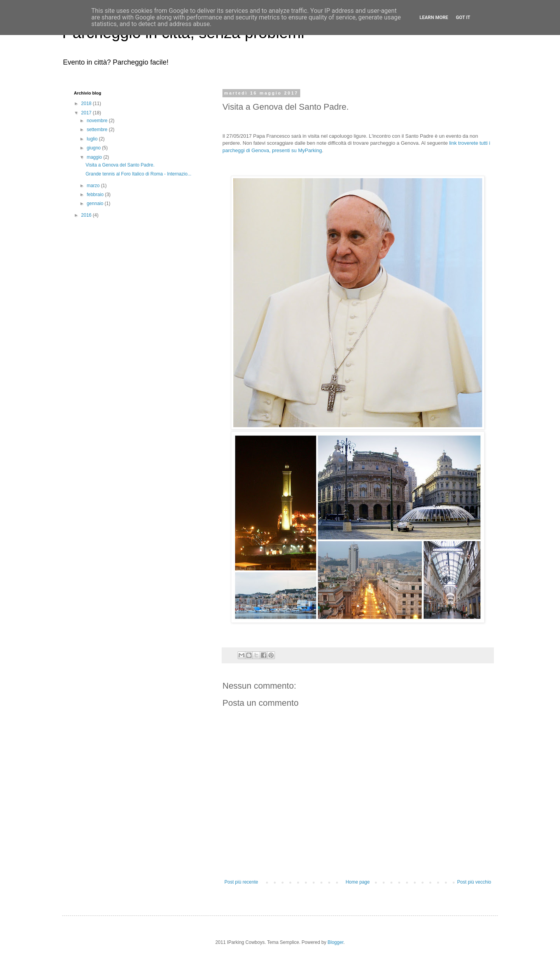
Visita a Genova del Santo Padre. (120, 165)
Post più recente (241, 882)
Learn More (434, 18)
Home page (358, 882)
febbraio (96, 195)
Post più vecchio (474, 882)
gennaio (96, 203)
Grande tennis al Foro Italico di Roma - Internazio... (138, 174)
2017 (87, 113)
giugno (94, 148)
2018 (87, 103)
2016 (87, 215)
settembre (98, 130)
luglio (93, 139)
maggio (95, 157)
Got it (463, 18)
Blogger (335, 942)
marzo (94, 186)
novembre (98, 121)
